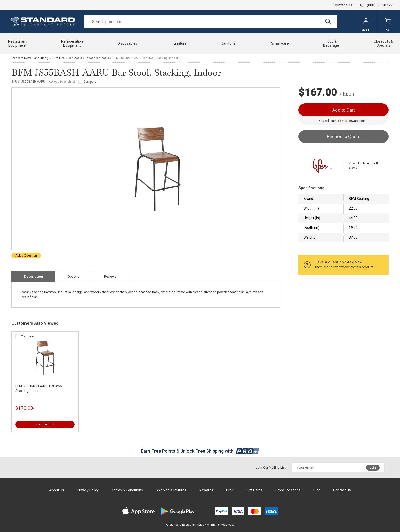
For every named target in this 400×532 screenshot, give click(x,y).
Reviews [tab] (110, 276)
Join (373, 468)
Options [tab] (73, 276)
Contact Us (343, 5)
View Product (45, 424)
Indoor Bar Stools (97, 58)
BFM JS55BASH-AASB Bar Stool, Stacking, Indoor (39, 388)
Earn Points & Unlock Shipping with (200, 451)
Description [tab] (33, 276)
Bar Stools (75, 58)
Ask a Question (26, 256)
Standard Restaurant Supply (30, 58)
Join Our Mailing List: (271, 468)
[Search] (211, 22)
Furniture (58, 58)
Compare (90, 82)
